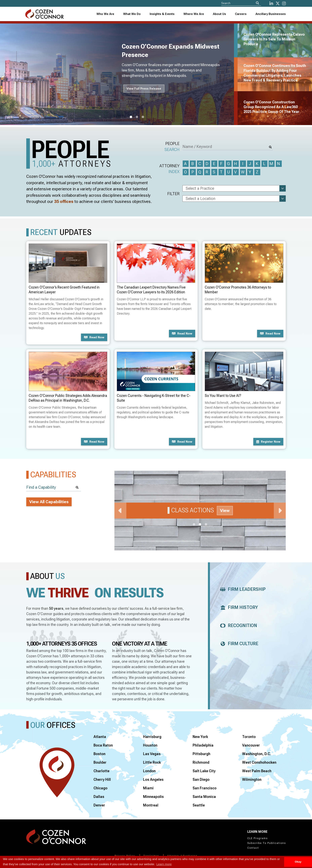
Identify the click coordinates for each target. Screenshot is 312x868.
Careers (241, 14)
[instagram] (284, 3)
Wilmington (252, 779)
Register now (268, 442)
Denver (99, 805)
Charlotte (101, 771)
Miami (148, 788)
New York (200, 737)
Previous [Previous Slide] (120, 511)
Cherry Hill (102, 779)
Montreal (151, 805)
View (225, 511)
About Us (219, 14)
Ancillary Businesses (271, 14)
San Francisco (205, 788)
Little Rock (152, 762)
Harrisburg (152, 737)
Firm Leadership (242, 589)
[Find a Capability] (54, 487)
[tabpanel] (119, 74)
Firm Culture (238, 644)
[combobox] (162, 14)
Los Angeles (153, 779)
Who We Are (105, 14)
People (172, 147)
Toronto (249, 737)
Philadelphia (203, 745)
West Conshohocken (259, 762)
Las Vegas (152, 754)
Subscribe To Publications (267, 843)
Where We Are (194, 14)
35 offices (64, 202)
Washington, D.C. (257, 754)
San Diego (201, 779)
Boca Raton (103, 745)
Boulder (100, 762)
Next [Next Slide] (280, 511)
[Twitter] (278, 3)
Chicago (100, 788)
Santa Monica (204, 797)
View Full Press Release (144, 89)
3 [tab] (143, 117)
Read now (94, 337)
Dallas (99, 797)
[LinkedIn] (271, 3)
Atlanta (100, 737)
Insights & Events (162, 14)
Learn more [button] (164, 864)
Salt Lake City (204, 771)
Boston (99, 754)
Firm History (238, 607)
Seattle (199, 805)
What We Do (132, 14)
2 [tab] (137, 117)
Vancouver (251, 745)
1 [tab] (131, 117)
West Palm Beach (257, 771)
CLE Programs (257, 838)
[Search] (257, 3)
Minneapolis (153, 797)
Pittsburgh (201, 754)
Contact (253, 848)
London (149, 771)
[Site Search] (241, 3)
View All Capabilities (49, 502)
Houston (150, 745)
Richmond (201, 762)
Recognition (237, 626)
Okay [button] (298, 862)
